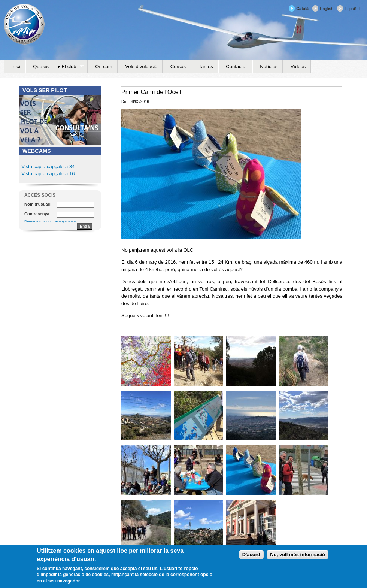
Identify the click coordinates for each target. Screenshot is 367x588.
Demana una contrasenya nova (50, 221)
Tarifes (206, 66)
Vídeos (298, 66)
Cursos (178, 66)
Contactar (236, 66)
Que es (41, 66)
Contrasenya (37, 214)
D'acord (251, 554)
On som (104, 66)
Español (352, 9)
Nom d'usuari (37, 204)
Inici (16, 66)
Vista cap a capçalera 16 (48, 174)
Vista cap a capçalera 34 (48, 166)
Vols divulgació (141, 66)
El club (69, 67)
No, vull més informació (298, 554)
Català (302, 9)
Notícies (269, 66)
